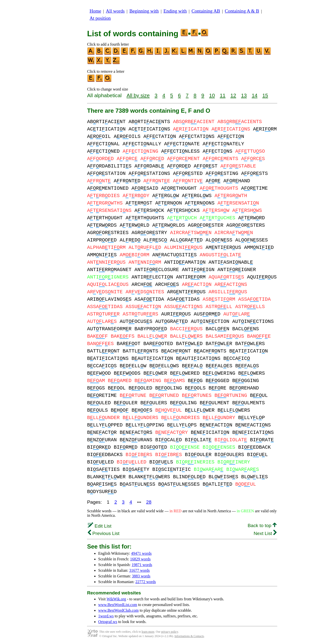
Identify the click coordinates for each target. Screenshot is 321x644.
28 (149, 502)
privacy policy (170, 632)
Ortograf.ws (108, 622)
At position (100, 18)
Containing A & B (242, 11)
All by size (138, 95)
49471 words (141, 553)
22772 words (146, 582)
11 (223, 95)
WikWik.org (116, 599)
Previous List (104, 533)
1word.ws (106, 616)
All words (115, 11)
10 (212, 95)
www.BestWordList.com (118, 605)
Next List (265, 533)
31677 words (140, 570)
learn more (148, 632)
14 (255, 95)
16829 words (140, 559)
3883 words (141, 576)
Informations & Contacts (189, 636)
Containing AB (206, 11)
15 (265, 95)
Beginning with (144, 11)
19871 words (142, 565)
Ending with (175, 11)
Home (95, 11)
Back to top (262, 525)
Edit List (100, 526)
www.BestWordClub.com (118, 610)
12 (233, 95)
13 (244, 95)
